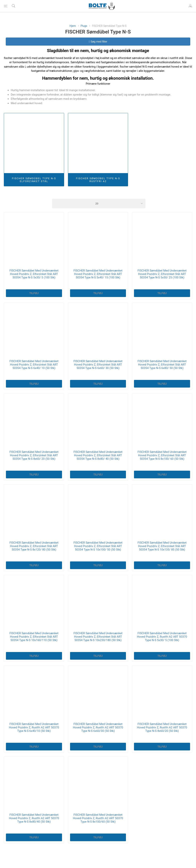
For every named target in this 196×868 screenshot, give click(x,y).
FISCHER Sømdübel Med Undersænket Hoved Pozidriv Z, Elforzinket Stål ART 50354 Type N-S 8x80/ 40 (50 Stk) (98, 455)
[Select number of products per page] (99, 204)
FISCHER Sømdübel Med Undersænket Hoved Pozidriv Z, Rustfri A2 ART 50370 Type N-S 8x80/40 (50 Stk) (34, 818)
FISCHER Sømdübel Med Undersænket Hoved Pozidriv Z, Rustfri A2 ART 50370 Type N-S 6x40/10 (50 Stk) (34, 727)
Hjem (73, 26)
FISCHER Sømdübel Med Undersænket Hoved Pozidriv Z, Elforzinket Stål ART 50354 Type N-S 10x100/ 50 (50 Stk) (98, 546)
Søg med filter (98, 42)
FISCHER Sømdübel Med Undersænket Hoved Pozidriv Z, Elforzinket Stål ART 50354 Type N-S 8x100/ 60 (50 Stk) (162, 455)
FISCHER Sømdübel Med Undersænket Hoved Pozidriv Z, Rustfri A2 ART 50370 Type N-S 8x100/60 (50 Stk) (98, 818)
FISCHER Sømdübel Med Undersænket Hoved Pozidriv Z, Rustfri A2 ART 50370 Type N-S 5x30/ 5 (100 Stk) (162, 637)
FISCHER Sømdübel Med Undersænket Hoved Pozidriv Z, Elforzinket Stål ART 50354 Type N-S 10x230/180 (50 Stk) (98, 637)
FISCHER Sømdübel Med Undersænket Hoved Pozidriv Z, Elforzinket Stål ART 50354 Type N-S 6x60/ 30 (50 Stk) (98, 365)
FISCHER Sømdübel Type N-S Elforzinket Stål (34, 180)
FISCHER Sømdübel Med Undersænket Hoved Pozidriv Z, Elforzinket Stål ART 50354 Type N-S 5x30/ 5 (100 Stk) (34, 274)
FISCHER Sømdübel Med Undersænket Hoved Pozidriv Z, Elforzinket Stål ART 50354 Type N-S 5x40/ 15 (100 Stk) (98, 274)
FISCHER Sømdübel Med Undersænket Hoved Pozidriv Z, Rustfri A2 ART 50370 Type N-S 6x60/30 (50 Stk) (98, 727)
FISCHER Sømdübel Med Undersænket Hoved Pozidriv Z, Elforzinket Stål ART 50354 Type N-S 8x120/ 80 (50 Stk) (34, 546)
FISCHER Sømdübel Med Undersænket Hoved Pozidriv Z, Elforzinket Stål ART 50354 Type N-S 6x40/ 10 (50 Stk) (34, 365)
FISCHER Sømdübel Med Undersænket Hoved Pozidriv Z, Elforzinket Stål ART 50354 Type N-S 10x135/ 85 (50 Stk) (162, 546)
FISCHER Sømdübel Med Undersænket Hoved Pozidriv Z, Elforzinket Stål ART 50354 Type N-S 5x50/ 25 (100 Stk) (162, 274)
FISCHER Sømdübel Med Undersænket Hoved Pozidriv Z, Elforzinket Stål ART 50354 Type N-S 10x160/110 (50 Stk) (34, 637)
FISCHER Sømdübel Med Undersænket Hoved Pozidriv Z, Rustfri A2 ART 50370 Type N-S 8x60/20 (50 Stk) (162, 727)
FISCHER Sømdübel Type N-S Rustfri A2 (98, 180)
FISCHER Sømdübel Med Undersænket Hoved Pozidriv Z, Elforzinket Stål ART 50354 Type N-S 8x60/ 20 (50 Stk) (34, 455)
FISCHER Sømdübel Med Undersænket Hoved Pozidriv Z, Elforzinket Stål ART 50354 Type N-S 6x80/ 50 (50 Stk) (162, 365)
